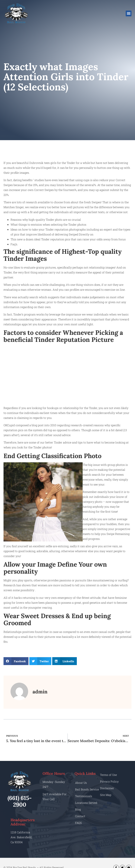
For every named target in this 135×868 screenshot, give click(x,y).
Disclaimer (107, 788)
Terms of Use (109, 775)
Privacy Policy (109, 781)
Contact (80, 820)
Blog (78, 813)
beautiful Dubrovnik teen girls (37, 163)
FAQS (78, 826)
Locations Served (86, 806)
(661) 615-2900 (20, 801)
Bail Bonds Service (82, 791)
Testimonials (84, 800)
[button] (129, 13)
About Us (81, 783)
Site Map (106, 795)
